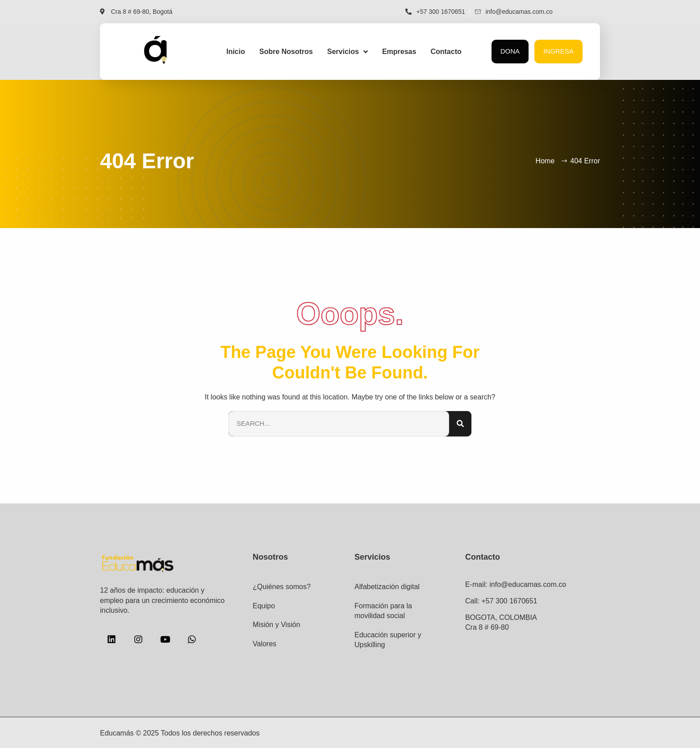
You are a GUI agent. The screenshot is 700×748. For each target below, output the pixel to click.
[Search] (460, 424)
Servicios (348, 52)
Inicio (236, 52)
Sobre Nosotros (286, 52)
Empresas (399, 52)
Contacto (446, 52)
